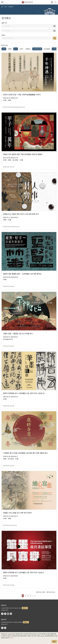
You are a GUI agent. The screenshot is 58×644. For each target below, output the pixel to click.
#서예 (4, 49)
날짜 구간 (4, 23)
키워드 (3, 35)
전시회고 (11, 7)
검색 (55, 38)
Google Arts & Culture (11, 614)
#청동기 (28, 49)
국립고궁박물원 (27, 2)
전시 (6, 7)
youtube (8, 614)
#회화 (10, 49)
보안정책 (12, 638)
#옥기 (22, 49)
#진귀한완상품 (37, 49)
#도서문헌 (47, 49)
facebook (2, 614)
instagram (5, 614)
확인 (54, 641)
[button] (52, 2)
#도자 (16, 49)
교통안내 (24, 608)
